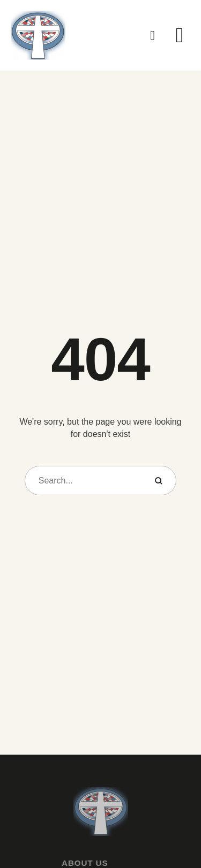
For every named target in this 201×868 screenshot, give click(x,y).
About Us (76, 863)
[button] (153, 35)
